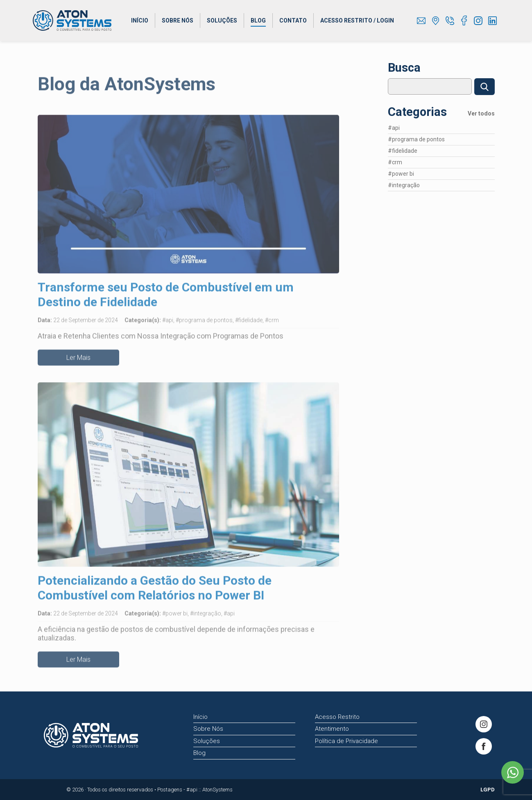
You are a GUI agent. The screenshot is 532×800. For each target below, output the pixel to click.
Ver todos (481, 131)
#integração (404, 203)
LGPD (488, 790)
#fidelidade (403, 168)
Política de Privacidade (346, 741)
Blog (258, 20)
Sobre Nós (178, 20)
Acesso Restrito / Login (357, 20)
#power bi (401, 191)
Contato (293, 20)
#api (394, 145)
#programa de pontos (416, 157)
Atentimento (332, 729)
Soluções (222, 20)
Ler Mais (78, 363)
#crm (395, 180)
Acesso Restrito (337, 717)
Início (140, 20)
